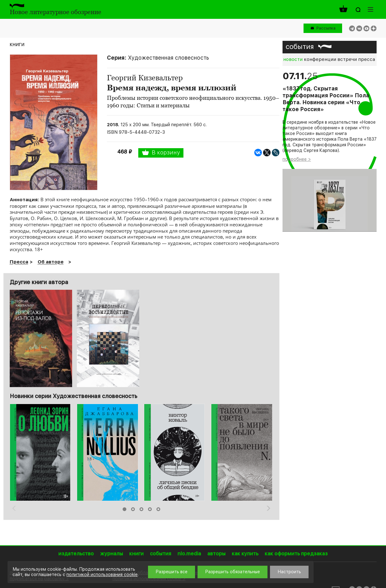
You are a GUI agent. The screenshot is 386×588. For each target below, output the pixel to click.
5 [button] (158, 509)
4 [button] (150, 509)
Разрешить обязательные (233, 572)
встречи (347, 59)
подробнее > (297, 159)
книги (17, 44)
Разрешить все (172, 572)
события (300, 46)
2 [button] (133, 509)
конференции (320, 59)
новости (293, 59)
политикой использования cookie (102, 575)
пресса (367, 59)
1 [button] (124, 509)
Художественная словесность (168, 58)
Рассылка (326, 28)
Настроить (289, 572)
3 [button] (141, 509)
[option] (41, 452)
